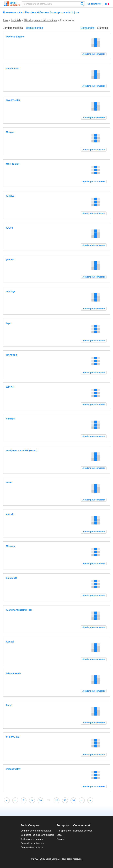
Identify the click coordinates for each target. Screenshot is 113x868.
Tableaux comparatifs (32, 839)
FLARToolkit (13, 737)
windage (11, 291)
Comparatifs (87, 28)
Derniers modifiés (13, 28)
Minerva (10, 546)
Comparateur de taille (32, 847)
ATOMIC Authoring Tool (19, 610)
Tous (5, 20)
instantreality (13, 769)
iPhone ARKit (13, 673)
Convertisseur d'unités (32, 843)
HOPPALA (12, 355)
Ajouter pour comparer (94, 54)
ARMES (10, 196)
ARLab (10, 514)
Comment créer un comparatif (36, 831)
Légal (59, 835)
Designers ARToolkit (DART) (22, 451)
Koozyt (10, 642)
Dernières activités (83, 831)
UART (9, 482)
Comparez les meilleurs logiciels (37, 835)
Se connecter (94, 4)
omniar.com (13, 68)
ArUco (9, 228)
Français (107, 4)
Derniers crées (34, 28)
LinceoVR (11, 578)
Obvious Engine (15, 37)
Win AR (10, 387)
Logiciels (16, 20)
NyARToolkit (13, 100)
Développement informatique (41, 20)
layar (9, 323)
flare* (9, 705)
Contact (60, 839)
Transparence (64, 831)
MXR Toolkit (13, 164)
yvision (10, 260)
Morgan (10, 132)
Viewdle (10, 419)
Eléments (102, 28)
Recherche (82, 4)
